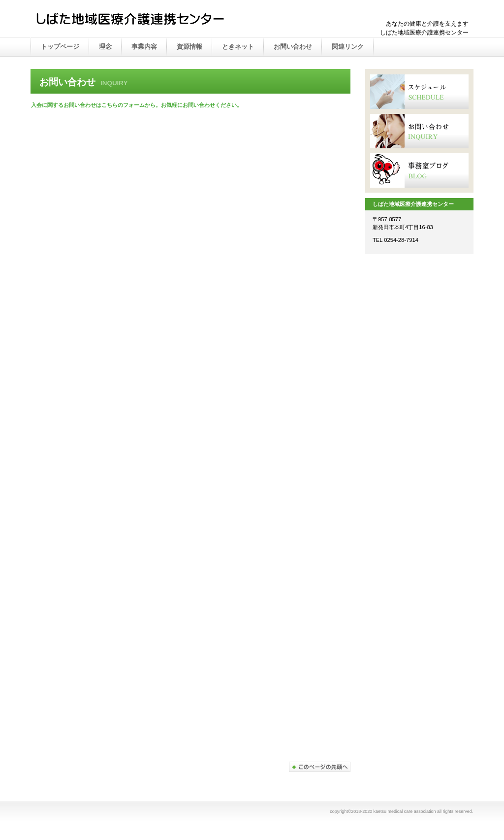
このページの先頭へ (320, 767)
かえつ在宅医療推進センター (134, 19)
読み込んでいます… (188, 438)
